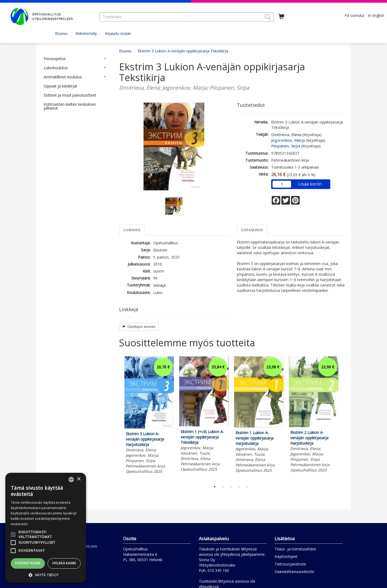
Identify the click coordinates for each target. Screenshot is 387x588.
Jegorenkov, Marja (288, 140)
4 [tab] (239, 487)
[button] (268, 17)
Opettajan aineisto (139, 327)
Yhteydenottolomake (217, 565)
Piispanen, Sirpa (286, 146)
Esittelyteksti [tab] (252, 230)
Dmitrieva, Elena (286, 135)
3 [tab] (231, 487)
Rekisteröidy (86, 33)
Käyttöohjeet (286, 556)
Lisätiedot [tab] (132, 230)
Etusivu (61, 33)
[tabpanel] (149, 416)
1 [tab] (215, 487)
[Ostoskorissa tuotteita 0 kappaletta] (281, 17)
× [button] (79, 479)
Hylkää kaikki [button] (64, 563)
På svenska (354, 15)
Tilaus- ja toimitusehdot (295, 549)
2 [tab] (223, 487)
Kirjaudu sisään (118, 33)
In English (376, 15)
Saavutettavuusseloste (294, 571)
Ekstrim (160, 250)
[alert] (46, 528)
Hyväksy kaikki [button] (28, 563)
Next (344, 418)
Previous (118, 418)
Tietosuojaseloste (290, 564)
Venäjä (159, 285)
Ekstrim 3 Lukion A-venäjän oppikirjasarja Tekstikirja (183, 51)
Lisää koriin (310, 184)
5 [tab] (247, 487)
